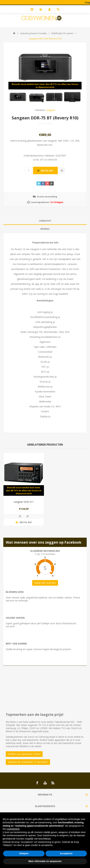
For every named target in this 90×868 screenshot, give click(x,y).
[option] (18, 97)
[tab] (45, 221)
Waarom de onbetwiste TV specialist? (28, 762)
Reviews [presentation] (45, 229)
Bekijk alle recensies (45, 583)
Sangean (51, 110)
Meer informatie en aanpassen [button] (45, 861)
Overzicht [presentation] (45, 221)
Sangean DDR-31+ (24, 502)
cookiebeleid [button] (13, 829)
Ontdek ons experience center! (24, 754)
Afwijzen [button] (24, 853)
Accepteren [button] (66, 853)
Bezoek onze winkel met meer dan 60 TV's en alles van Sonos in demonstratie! (45, 86)
